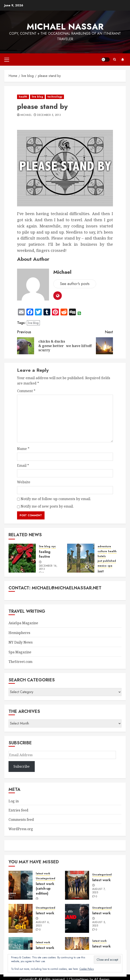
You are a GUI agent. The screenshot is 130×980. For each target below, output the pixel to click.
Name (23, 449)
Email (23, 465)
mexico (102, 566)
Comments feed (21, 820)
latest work (43, 874)
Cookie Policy (87, 969)
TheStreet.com (20, 662)
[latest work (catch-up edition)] (21, 885)
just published (107, 561)
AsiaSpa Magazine (23, 623)
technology (55, 97)
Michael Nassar (65, 27)
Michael (26, 115)
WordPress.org (21, 829)
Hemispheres (19, 633)
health (23, 97)
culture (102, 551)
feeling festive (45, 554)
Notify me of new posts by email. (47, 506)
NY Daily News (21, 642)
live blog (37, 97)
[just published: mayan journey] (81, 558)
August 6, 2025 (43, 924)
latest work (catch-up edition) (45, 889)
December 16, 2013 (48, 568)
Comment (26, 391)
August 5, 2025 (99, 924)
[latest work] (77, 885)
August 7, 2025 (99, 891)
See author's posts (75, 284)
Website (24, 482)
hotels (102, 556)
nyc (54, 547)
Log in (14, 801)
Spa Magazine (20, 652)
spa (110, 566)
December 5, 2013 (49, 115)
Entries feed (18, 810)
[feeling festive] (22, 558)
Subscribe (123, 60)
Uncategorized (45, 879)
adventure (104, 547)
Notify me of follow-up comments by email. (56, 499)
